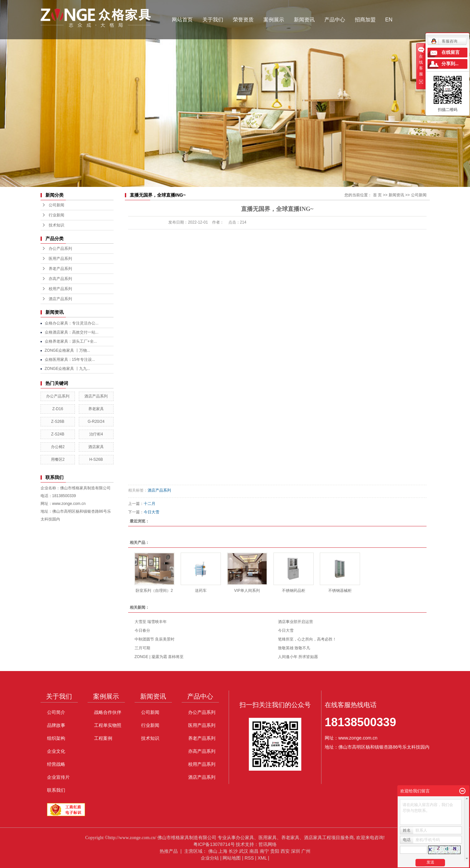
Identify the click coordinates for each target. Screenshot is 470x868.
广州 (306, 851)
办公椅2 (58, 447)
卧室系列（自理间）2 (154, 591)
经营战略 (56, 764)
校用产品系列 (60, 289)
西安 (285, 851)
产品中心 (335, 20)
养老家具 (96, 409)
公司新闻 (56, 205)
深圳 (295, 851)
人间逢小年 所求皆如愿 (298, 657)
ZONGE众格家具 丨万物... (67, 350)
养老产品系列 (60, 269)
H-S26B (96, 459)
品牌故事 (56, 725)
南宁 (264, 851)
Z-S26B (58, 422)
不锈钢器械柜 (340, 591)
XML (262, 858)
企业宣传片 (58, 777)
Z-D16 (58, 409)
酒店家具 (96, 447)
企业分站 (210, 858)
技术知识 (56, 225)
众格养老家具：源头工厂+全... (71, 341)
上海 (223, 851)
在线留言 (451, 52)
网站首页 (182, 20)
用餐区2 (58, 459)
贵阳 (275, 851)
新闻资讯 (304, 20)
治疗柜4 (96, 434)
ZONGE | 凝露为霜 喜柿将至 (159, 657)
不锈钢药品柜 (294, 591)
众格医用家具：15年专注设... (70, 360)
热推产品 (169, 851)
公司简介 (56, 712)
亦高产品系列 (60, 279)
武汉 (244, 851)
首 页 (377, 195)
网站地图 (232, 858)
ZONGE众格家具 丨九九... (67, 369)
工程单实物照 (108, 725)
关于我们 (213, 20)
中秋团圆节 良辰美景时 (155, 639)
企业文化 (56, 751)
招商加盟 (365, 20)
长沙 (233, 851)
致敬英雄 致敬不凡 (294, 648)
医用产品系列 (60, 259)
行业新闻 (56, 215)
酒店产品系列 (60, 299)
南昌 (254, 851)
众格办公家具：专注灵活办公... (72, 323)
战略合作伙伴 (108, 712)
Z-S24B (58, 434)
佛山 (213, 851)
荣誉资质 (243, 20)
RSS (249, 858)
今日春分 (142, 630)
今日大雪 (151, 512)
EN (389, 20)
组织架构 (56, 738)
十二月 (150, 504)
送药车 (201, 591)
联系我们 (56, 790)
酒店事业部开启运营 (295, 622)
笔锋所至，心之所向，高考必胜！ (307, 639)
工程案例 (103, 738)
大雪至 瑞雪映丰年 (151, 622)
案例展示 (274, 20)
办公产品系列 (60, 249)
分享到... (450, 64)
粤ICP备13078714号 (214, 844)
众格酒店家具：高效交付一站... (72, 332)
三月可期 (142, 648)
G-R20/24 (96, 422)
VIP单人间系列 (247, 591)
